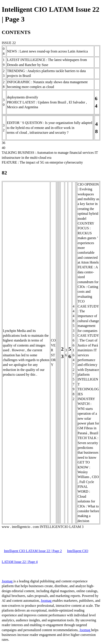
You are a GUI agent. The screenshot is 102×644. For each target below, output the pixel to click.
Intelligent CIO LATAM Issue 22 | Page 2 (33, 551)
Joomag (8, 581)
